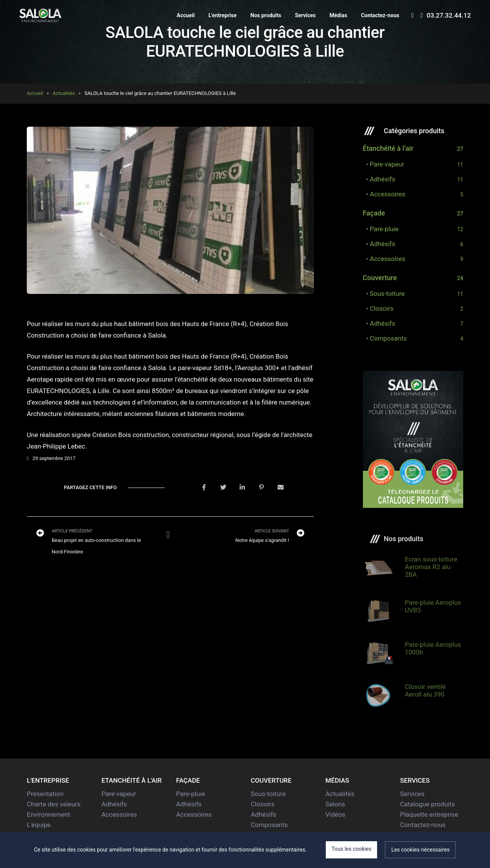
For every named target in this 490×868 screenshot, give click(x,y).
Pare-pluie (190, 794)
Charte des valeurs (54, 804)
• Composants (385, 338)
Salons (335, 804)
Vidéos (335, 814)
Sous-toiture (268, 794)
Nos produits (266, 15)
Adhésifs (114, 804)
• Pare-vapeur (384, 164)
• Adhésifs (379, 179)
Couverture (380, 278)
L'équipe (39, 825)
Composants (269, 825)
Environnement (48, 814)
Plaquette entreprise (429, 814)
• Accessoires (384, 194)
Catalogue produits (427, 804)
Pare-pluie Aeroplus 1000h (433, 648)
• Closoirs (378, 308)
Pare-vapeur (119, 794)
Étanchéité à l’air (388, 148)
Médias (338, 15)
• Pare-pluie (381, 229)
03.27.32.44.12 (446, 15)
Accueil (186, 15)
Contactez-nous (380, 15)
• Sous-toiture (384, 294)
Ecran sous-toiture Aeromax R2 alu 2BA (431, 567)
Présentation (45, 794)
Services (305, 15)
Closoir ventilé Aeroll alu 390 (425, 690)
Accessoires (119, 814)
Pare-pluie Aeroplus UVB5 (433, 606)
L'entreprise (222, 15)
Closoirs (263, 804)
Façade (374, 213)
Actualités (64, 93)
